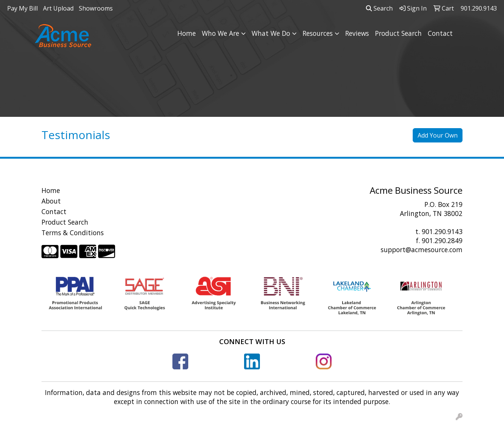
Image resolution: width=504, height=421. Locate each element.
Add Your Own (438, 135)
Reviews (357, 33)
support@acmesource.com (422, 250)
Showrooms (96, 8)
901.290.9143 (442, 231)
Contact (440, 33)
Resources (318, 33)
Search (379, 8)
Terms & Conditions (73, 233)
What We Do (271, 33)
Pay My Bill (22, 8)
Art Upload (58, 8)
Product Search (398, 33)
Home (187, 33)
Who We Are (220, 33)
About (51, 201)
